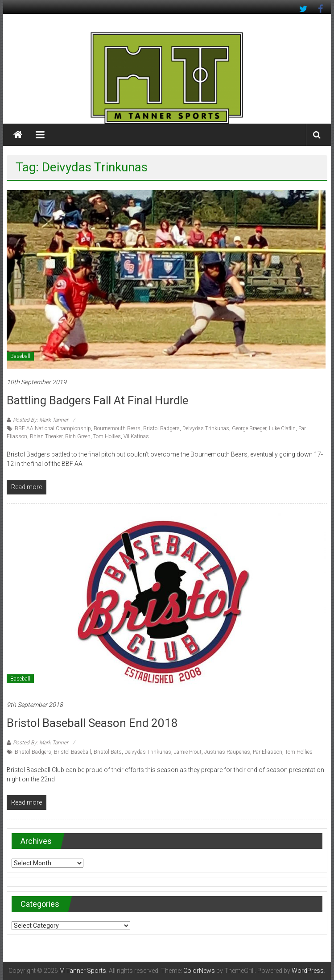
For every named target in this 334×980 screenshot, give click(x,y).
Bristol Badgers (161, 428)
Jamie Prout (188, 752)
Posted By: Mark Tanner (41, 420)
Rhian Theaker (46, 436)
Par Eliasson (268, 752)
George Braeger (249, 428)
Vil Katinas (136, 436)
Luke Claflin (282, 428)
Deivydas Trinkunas (206, 428)
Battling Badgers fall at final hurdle (97, 400)
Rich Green (78, 436)
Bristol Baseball (72, 752)
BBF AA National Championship (53, 428)
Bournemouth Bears (117, 428)
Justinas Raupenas (227, 752)
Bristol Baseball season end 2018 (92, 723)
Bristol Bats (108, 752)
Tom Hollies (107, 436)
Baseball (20, 356)
